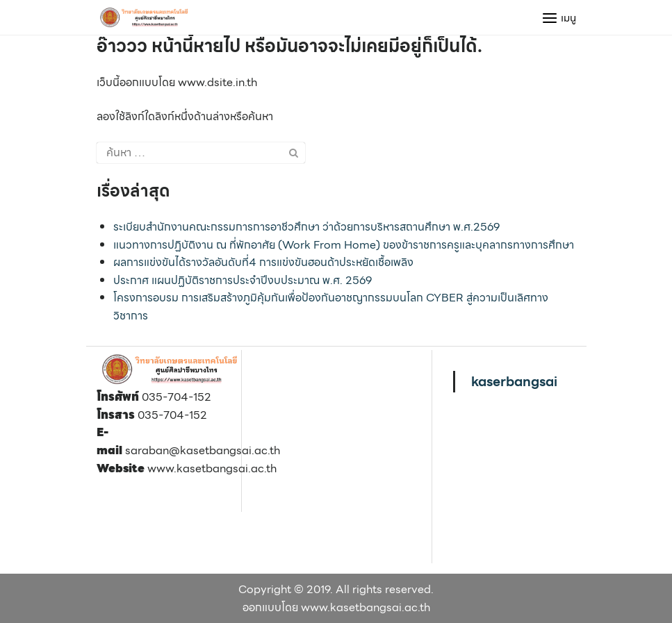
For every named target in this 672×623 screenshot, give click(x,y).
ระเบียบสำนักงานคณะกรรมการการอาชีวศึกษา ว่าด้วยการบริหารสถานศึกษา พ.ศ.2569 (306, 227)
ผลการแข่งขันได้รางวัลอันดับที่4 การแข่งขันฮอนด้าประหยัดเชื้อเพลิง (263, 262)
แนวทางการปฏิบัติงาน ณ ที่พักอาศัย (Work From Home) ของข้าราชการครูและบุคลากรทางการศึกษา (344, 245)
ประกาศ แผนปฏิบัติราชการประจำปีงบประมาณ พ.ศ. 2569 (243, 280)
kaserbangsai (514, 381)
